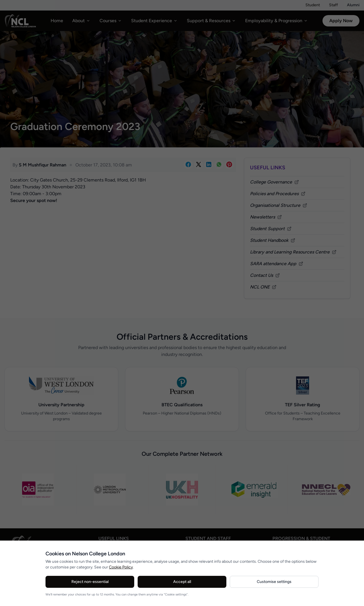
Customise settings (274, 582)
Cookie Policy (121, 567)
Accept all (182, 582)
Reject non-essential (90, 582)
